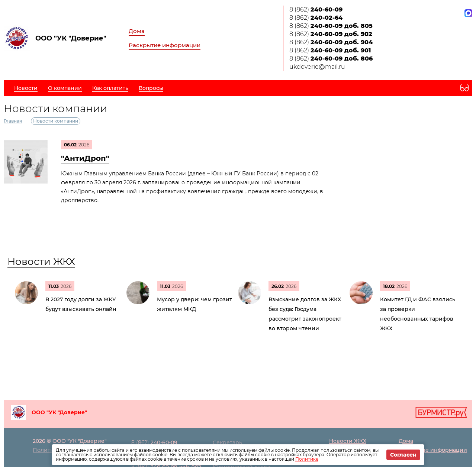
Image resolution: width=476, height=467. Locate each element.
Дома (137, 31)
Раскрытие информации (165, 45)
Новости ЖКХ (41, 262)
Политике (307, 459)
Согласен (403, 455)
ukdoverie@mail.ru (317, 67)
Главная (13, 121)
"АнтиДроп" (85, 158)
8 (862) (316, 9)
